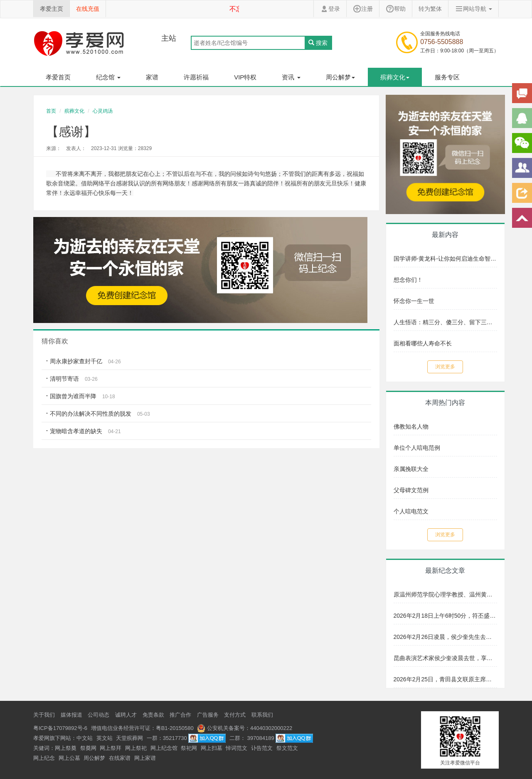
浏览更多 (445, 367)
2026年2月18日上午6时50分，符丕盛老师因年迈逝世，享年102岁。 (446, 616)
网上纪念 (44, 758)
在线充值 (88, 9)
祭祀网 (189, 748)
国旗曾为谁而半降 (73, 396)
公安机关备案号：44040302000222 (245, 728)
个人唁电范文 (411, 511)
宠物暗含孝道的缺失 (76, 431)
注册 (363, 9)
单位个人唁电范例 (417, 448)
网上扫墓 (212, 748)
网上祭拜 (111, 748)
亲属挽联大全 (411, 469)
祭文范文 (287, 748)
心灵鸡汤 (103, 111)
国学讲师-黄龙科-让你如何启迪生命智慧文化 (446, 259)
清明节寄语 (64, 379)
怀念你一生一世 (414, 301)
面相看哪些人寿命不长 (423, 343)
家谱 (152, 77)
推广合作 (180, 715)
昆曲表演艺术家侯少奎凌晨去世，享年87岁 (446, 658)
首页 (51, 111)
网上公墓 (69, 758)
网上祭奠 (66, 748)
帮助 (396, 9)
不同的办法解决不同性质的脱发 (91, 414)
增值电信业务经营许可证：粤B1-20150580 (142, 728)
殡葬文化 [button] (395, 77)
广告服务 (208, 715)
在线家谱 (120, 758)
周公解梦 (94, 758)
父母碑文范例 (411, 490)
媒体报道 (71, 715)
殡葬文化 (74, 111)
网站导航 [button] (473, 9)
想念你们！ (408, 280)
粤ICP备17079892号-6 (60, 728)
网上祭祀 (136, 748)
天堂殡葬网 (129, 738)
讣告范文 (262, 748)
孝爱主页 (52, 9)
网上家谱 (145, 758)
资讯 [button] (291, 77)
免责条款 (153, 715)
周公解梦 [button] (340, 77)
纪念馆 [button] (108, 77)
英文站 (105, 738)
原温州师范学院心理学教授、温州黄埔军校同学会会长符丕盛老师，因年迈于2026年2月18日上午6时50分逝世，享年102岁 (446, 594)
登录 (330, 9)
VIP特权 (245, 77)
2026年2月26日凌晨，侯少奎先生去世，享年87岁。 (446, 637)
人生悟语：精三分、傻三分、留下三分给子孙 (446, 322)
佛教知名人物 (411, 426)
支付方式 (235, 715)
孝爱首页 (58, 77)
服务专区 (447, 77)
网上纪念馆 (164, 748)
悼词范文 (236, 748)
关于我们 (44, 715)
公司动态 (99, 715)
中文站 (85, 738)
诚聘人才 (126, 715)
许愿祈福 (196, 77)
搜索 (318, 43)
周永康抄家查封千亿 (76, 361)
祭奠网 (88, 748)
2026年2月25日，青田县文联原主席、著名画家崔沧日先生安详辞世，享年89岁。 (446, 679)
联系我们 (262, 715)
